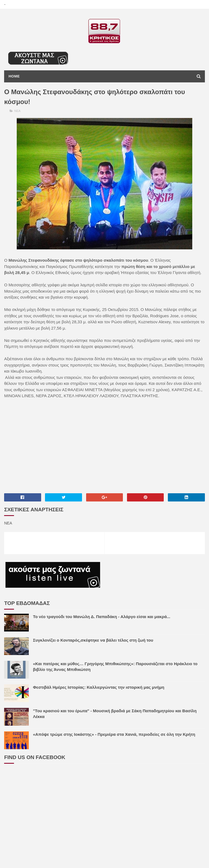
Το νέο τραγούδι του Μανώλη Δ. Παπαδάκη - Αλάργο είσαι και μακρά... (101, 617)
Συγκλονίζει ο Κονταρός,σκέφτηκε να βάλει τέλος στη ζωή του (93, 640)
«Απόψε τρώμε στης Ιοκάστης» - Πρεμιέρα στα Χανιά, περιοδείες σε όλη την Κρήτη (114, 734)
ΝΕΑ (17, 111)
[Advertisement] (104, 446)
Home (14, 76)
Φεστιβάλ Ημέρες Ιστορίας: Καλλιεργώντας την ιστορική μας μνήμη (99, 687)
